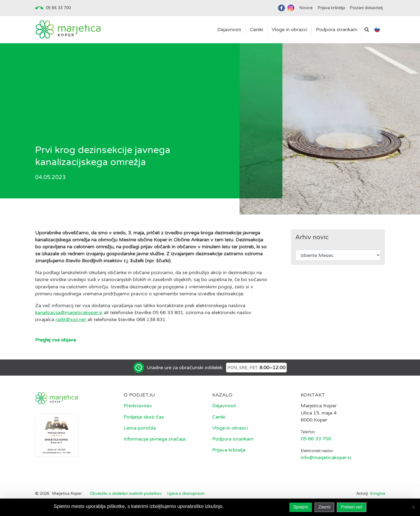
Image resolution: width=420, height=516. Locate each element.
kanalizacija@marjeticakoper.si (69, 312)
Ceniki (219, 417)
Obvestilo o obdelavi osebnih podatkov (126, 493)
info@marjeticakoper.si (326, 457)
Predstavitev (138, 406)
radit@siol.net (71, 319)
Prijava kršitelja (229, 450)
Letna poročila (140, 428)
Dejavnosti (224, 406)
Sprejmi (301, 507)
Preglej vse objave (56, 340)
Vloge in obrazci (230, 428)
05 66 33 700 (58, 8)
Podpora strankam (233, 439)
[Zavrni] (413, 507)
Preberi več (352, 507)
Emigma (378, 493)
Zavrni (324, 507)
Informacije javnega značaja (154, 439)
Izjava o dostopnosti (186, 493)
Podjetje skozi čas (144, 417)
